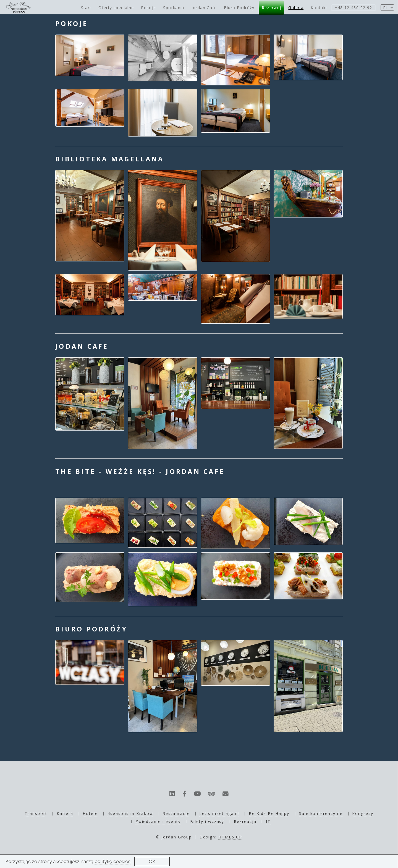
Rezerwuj (272, 8)
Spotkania (174, 8)
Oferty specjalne (116, 8)
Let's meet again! (219, 813)
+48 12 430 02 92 (353, 8)
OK (152, 861)
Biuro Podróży (239, 8)
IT (268, 821)
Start (86, 8)
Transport (36, 813)
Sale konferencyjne (321, 813)
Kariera (65, 813)
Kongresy (363, 813)
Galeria (296, 8)
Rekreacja (245, 821)
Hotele (90, 813)
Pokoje (148, 8)
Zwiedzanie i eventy (158, 821)
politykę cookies (112, 861)
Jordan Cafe (204, 8)
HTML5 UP (230, 837)
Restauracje (176, 813)
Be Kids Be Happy (269, 813)
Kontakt (319, 8)
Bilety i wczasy (207, 821)
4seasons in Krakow (130, 813)
